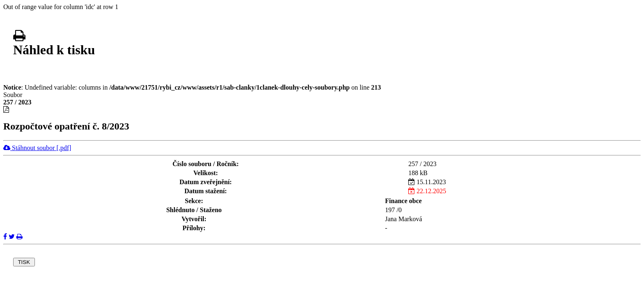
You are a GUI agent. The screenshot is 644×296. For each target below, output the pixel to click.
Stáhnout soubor (37, 148)
